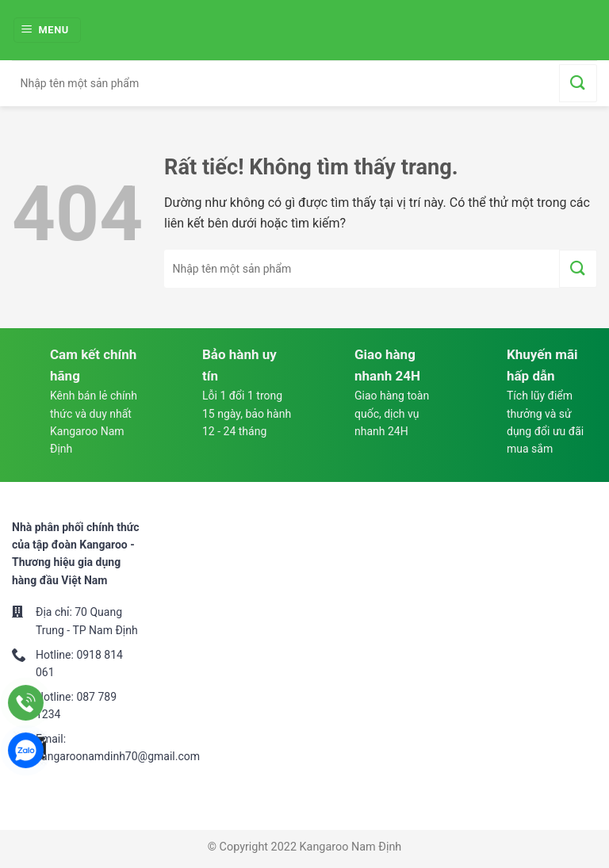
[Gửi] (578, 83)
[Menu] (48, 31)
